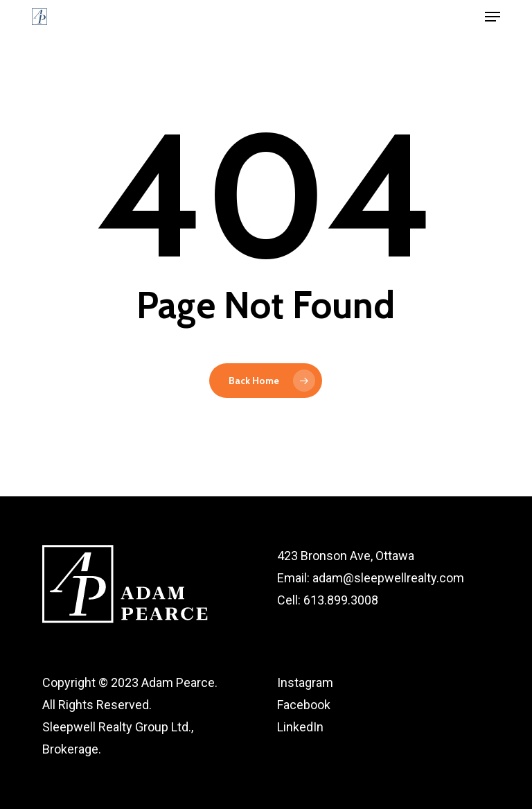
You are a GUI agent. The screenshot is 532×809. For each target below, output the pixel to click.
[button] (493, 17)
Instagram (305, 682)
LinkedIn (300, 727)
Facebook (304, 705)
